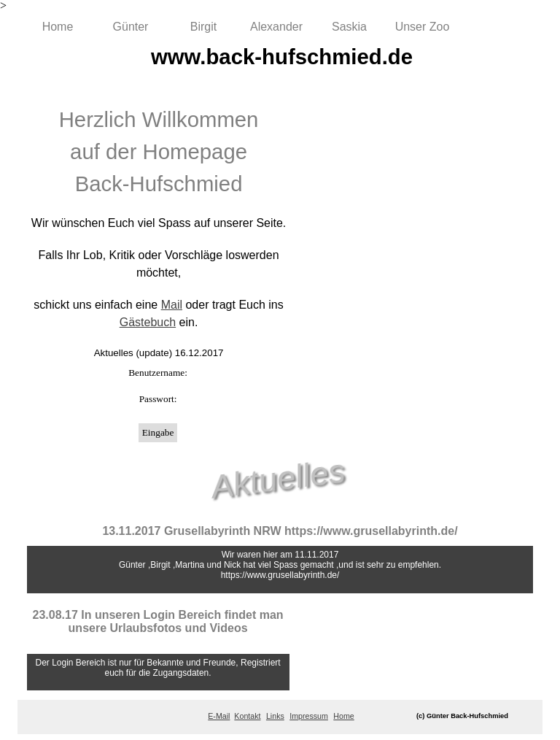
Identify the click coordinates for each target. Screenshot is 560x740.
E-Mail (219, 716)
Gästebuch (148, 322)
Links (275, 716)
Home (58, 27)
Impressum (309, 716)
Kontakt (247, 716)
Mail (172, 305)
